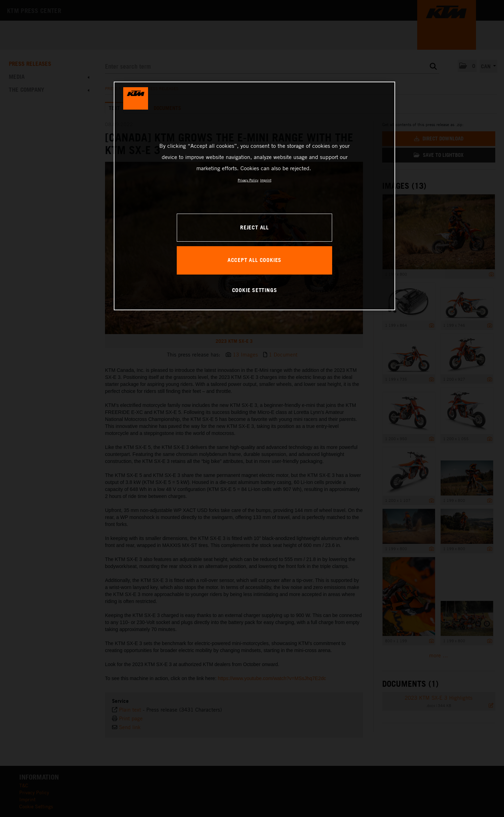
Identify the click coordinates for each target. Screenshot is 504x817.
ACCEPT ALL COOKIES (254, 260)
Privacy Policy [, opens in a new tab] (248, 180)
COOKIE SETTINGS (255, 290)
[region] (254, 196)
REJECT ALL (254, 227)
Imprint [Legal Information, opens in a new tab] (266, 180)
